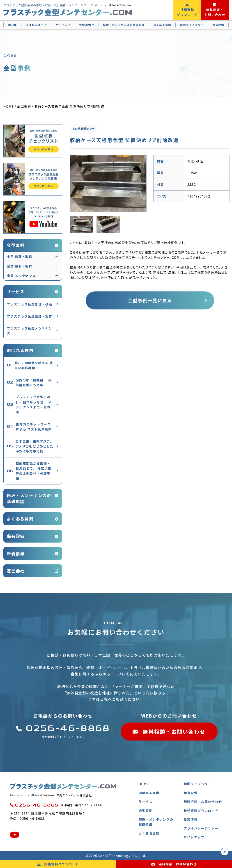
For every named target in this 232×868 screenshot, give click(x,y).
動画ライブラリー (192, 25)
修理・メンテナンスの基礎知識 (124, 25)
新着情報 (16, 553)
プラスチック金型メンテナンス (30, 331)
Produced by (111, 5)
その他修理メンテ (84, 128)
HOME (13, 25)
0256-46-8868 (63, 728)
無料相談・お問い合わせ (169, 732)
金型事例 (85, 25)
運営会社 (16, 571)
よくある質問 (162, 25)
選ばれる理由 (35, 25)
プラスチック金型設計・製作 (30, 316)
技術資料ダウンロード (201, 811)
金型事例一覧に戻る (150, 300)
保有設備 (218, 25)
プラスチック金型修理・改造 (30, 304)
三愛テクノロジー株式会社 (51, 795)
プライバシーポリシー (201, 828)
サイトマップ (194, 837)
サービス (61, 25)
